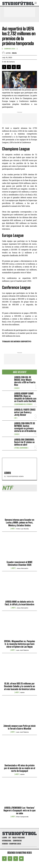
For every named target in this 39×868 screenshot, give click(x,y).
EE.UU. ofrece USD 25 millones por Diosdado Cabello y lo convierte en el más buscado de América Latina (19, 686)
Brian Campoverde (22, 817)
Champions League (10, 49)
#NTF (13, 529)
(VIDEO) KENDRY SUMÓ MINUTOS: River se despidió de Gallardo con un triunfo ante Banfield (25, 397)
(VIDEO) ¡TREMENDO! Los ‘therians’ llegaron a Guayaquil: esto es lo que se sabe (19, 810)
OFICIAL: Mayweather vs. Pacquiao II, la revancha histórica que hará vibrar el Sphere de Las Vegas (20, 644)
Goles (17, 388)
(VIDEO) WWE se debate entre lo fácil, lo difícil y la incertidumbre (19, 603)
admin (14, 53)
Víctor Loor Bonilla (22, 529)
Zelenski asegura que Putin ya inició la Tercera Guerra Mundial (20, 727)
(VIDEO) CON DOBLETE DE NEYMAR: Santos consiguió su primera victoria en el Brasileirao (25, 427)
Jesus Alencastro (22, 568)
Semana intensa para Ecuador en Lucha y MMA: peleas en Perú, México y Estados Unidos (19, 523)
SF (16, 418)
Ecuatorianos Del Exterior (23, 404)
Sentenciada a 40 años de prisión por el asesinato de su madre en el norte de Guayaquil (20, 768)
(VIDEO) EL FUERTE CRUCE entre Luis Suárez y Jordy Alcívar (25, 412)
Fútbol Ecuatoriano (21, 448)
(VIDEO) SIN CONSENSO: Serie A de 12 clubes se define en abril (24, 442)
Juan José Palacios (22, 650)
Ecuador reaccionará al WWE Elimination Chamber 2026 (19, 563)
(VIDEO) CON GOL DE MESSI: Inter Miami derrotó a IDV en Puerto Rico (25, 381)
